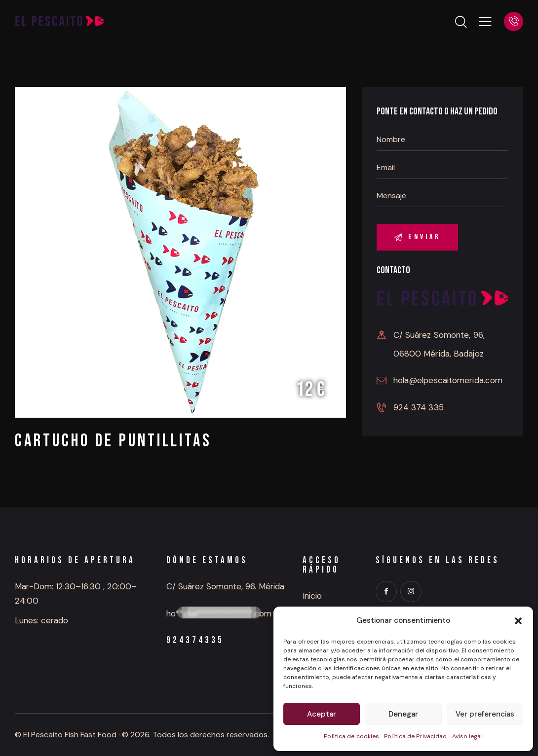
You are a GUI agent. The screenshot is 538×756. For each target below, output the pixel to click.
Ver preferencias (485, 714)
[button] (518, 621)
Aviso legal (467, 736)
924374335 (195, 640)
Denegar (403, 714)
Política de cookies (351, 736)
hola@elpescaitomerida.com (448, 380)
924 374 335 (419, 407)
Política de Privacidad (415, 736)
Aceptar (322, 714)
